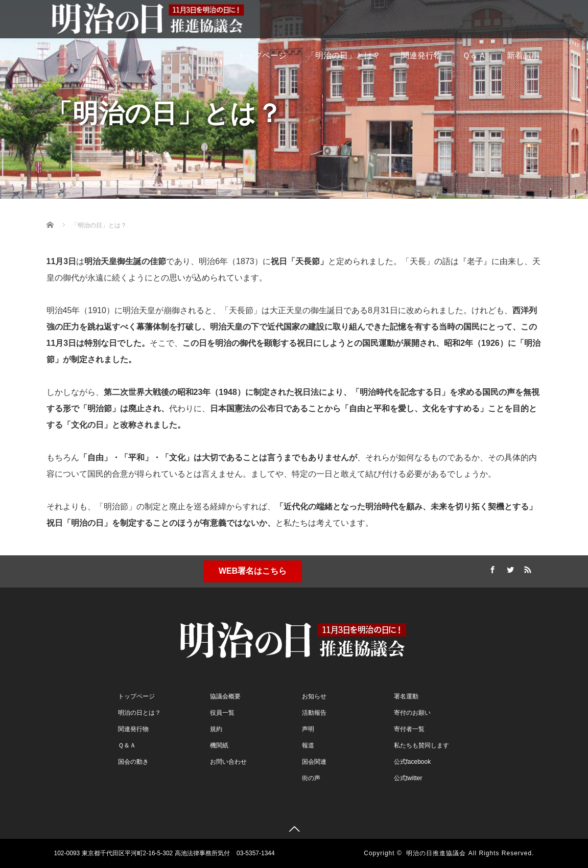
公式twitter (408, 778)
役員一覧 (222, 713)
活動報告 (314, 713)
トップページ (262, 55)
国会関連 (314, 762)
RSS (526, 568)
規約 (216, 729)
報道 (308, 745)
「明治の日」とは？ (344, 55)
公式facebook (413, 762)
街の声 (311, 778)
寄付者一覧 (409, 729)
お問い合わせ (228, 762)
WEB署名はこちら (253, 571)
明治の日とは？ (139, 713)
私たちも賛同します (421, 745)
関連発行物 (421, 55)
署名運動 (406, 696)
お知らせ (314, 696)
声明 (308, 729)
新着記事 (523, 55)
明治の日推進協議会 (436, 853)
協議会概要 (225, 696)
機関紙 (219, 745)
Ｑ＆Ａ (474, 55)
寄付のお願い (412, 713)
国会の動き (133, 762)
